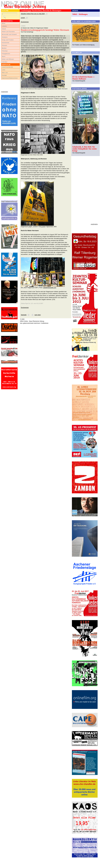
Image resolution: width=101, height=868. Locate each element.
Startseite (24, 315)
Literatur (5, 62)
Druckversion (25, 22)
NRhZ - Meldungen (80, 14)
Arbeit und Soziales (8, 32)
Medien (4, 48)
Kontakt (4, 75)
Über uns (5, 73)
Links (4, 70)
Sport (4, 56)
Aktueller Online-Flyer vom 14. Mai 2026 (33, 14)
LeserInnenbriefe (7, 67)
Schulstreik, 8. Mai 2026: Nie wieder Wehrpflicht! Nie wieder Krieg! (85, 149)
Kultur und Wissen (8, 59)
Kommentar (6, 43)
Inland (4, 29)
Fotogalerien (6, 54)
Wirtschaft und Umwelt (9, 34)
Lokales (4, 26)
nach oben (38, 315)
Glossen (4, 45)
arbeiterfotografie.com (50, 288)
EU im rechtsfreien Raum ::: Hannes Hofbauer (83, 78)
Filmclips (5, 51)
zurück (23, 18)
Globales (5, 37)
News (4, 23)
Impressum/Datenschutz (10, 78)
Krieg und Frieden (8, 40)
